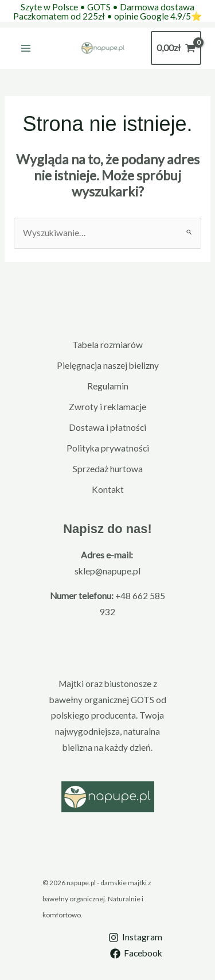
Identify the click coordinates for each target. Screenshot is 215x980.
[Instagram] (135, 937)
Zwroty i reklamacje (107, 407)
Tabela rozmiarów (107, 345)
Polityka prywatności (108, 448)
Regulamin (108, 386)
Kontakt (108, 489)
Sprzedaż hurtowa (108, 469)
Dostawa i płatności (107, 427)
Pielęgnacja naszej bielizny (108, 365)
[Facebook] (136, 954)
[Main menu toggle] (26, 48)
